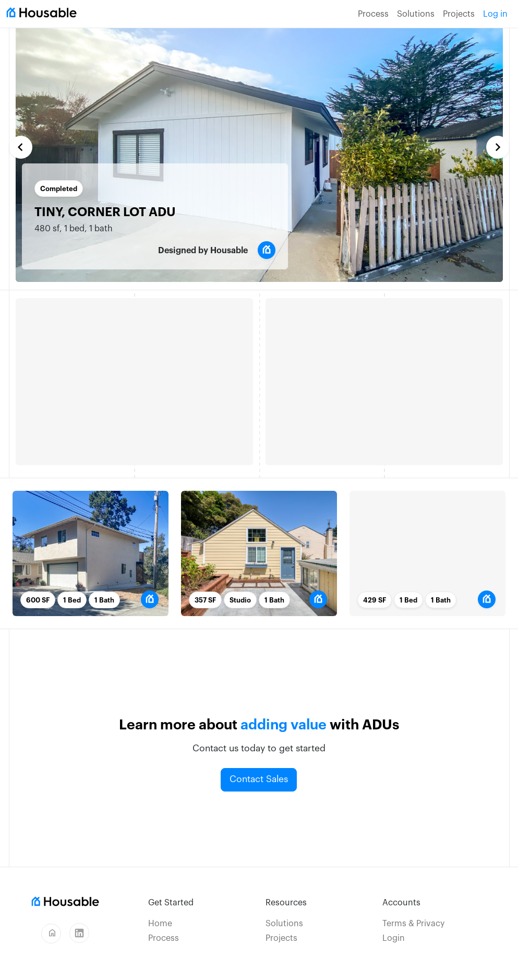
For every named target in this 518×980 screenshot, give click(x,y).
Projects (459, 14)
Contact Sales (259, 779)
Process (373, 14)
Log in (495, 14)
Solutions (416, 14)
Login (394, 938)
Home (160, 924)
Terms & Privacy (413, 924)
